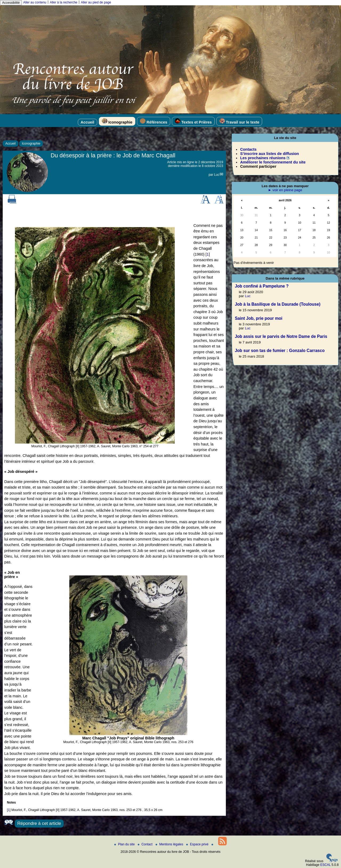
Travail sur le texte (239, 121)
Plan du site (125, 844)
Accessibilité (11, 3)
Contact (146, 844)
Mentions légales (170, 844)
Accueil (88, 122)
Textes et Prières (193, 121)
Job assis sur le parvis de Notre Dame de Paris (281, 336)
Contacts (248, 149)
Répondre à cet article (39, 823)
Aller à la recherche (64, 2)
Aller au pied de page (96, 2)
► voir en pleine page (285, 190)
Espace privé (198, 844)
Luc (217, 175)
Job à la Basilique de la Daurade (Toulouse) (277, 304)
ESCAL (325, 865)
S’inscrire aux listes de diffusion (269, 154)
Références (154, 121)
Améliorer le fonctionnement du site (273, 162)
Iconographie (117, 121)
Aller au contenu (35, 2)
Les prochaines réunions (263, 158)
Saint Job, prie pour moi (258, 318)
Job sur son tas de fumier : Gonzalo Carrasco (280, 351)
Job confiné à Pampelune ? (262, 286)
